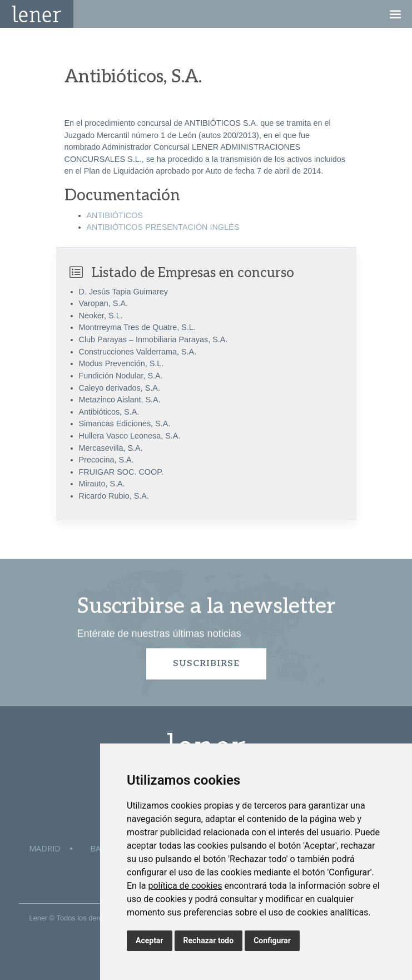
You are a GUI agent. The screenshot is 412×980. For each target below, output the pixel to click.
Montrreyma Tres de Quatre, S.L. (137, 327)
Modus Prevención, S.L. (121, 363)
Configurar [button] (272, 940)
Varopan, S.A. (104, 303)
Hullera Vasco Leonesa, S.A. (130, 436)
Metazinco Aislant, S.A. (120, 400)
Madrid (45, 848)
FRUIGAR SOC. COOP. (121, 472)
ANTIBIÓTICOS (115, 215)
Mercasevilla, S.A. (111, 448)
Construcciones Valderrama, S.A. (138, 352)
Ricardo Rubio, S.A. (114, 496)
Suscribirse (206, 664)
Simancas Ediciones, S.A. (125, 423)
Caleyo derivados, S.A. (120, 388)
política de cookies (185, 886)
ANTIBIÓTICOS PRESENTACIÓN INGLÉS (163, 227)
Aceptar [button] (150, 940)
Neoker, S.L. (101, 316)
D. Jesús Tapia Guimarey (124, 292)
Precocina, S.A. (106, 460)
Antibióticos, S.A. (109, 412)
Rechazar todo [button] (209, 940)
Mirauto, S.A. (102, 484)
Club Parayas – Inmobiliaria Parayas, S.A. (153, 339)
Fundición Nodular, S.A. (121, 376)
